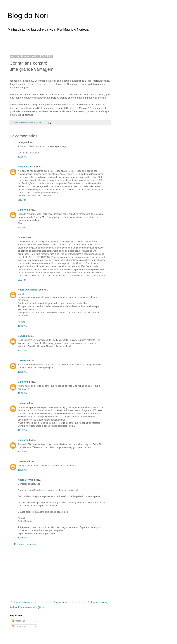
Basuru (22, 336)
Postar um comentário (25, 544)
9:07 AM (22, 280)
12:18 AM (23, 157)
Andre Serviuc (25, 480)
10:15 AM (23, 326)
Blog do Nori (28, 15)
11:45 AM (23, 538)
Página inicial (61, 602)
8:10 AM (22, 227)
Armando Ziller (26, 167)
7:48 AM (22, 200)
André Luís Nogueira (29, 290)
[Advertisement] (56, 42)
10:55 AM (23, 372)
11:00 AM (23, 451)
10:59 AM (23, 430)
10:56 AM (23, 393)
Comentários (19, 627)
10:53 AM (23, 351)
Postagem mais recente (22, 602)
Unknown (23, 210)
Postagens (18, 621)
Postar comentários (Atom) (31, 607)
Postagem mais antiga (98, 602)
